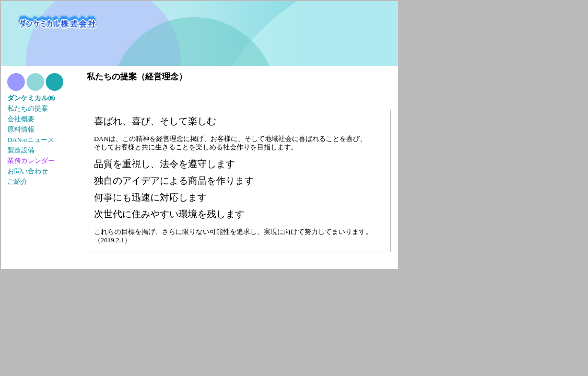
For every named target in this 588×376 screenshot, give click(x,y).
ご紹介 (17, 182)
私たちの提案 (28, 109)
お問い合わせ (28, 171)
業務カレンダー (31, 161)
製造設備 (21, 150)
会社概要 (21, 119)
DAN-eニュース (31, 140)
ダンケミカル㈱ (31, 98)
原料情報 (21, 130)
